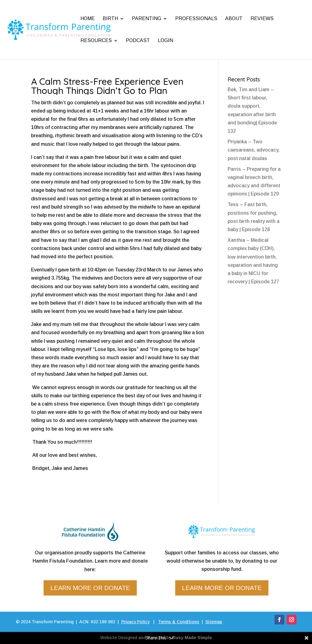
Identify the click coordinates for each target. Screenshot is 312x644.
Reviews (262, 18)
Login (165, 40)
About (234, 18)
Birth (110, 18)
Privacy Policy (135, 622)
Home (88, 18)
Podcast (138, 40)
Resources (96, 40)
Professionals (196, 18)
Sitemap (214, 622)
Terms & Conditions (179, 622)
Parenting (147, 18)
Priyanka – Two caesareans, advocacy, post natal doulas (253, 150)
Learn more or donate (90, 588)
